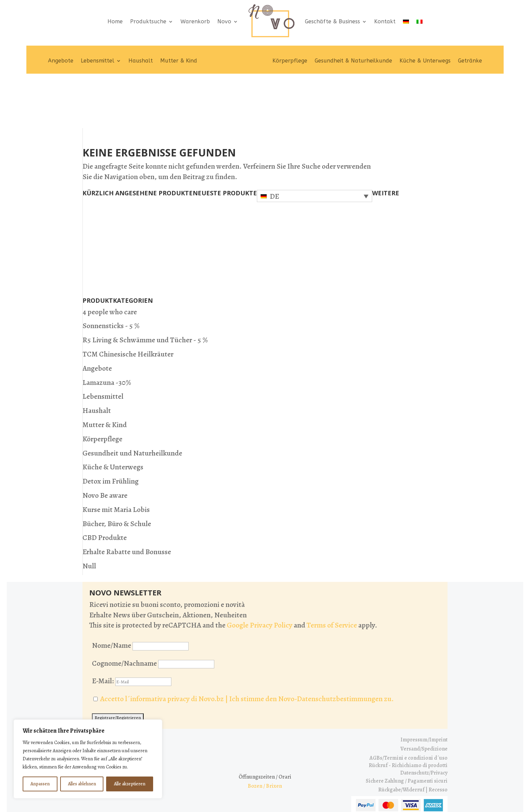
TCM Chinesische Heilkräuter (128, 306)
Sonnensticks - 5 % (111, 278)
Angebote (61, 61)
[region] (88, 759)
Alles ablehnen (82, 784)
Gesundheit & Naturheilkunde (353, 61)
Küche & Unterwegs (425, 61)
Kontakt (385, 21)
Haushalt (141, 61)
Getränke (470, 61)
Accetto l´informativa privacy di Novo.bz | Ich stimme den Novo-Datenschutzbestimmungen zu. (247, 651)
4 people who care (110, 264)
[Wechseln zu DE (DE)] (255, 794)
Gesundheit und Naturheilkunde (132, 405)
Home (115, 21)
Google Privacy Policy (260, 578)
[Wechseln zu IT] (419, 21)
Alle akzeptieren (130, 784)
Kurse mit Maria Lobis (116, 462)
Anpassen (40, 784)
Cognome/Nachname (124, 616)
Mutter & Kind (179, 61)
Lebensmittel (98, 61)
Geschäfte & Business (332, 21)
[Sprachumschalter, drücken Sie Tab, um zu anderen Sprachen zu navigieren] (315, 148)
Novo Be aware (105, 448)
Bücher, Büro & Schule (117, 476)
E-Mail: (132, 634)
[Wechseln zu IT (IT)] (276, 794)
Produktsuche (148, 21)
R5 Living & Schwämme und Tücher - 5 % (145, 293)
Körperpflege (290, 61)
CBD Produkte (105, 490)
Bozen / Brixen (265, 739)
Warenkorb (195, 21)
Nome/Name (112, 598)
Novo (224, 21)
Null (89, 518)
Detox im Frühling (111, 434)
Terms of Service (332, 578)
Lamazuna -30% (107, 335)
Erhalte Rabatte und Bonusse (127, 505)
